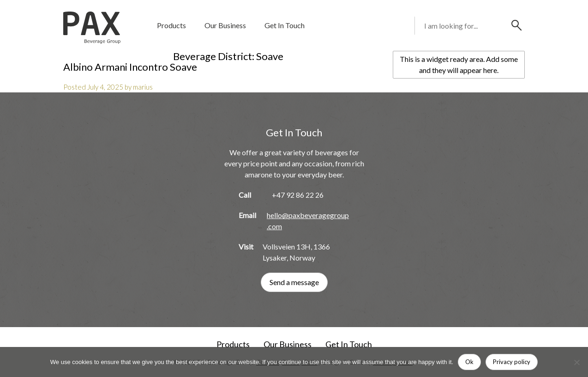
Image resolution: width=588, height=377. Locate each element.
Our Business (225, 25)
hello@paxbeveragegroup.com (308, 221)
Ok (469, 362)
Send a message (294, 282)
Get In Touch (285, 25)
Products (171, 25)
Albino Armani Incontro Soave (130, 67)
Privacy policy (512, 362)
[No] (576, 362)
